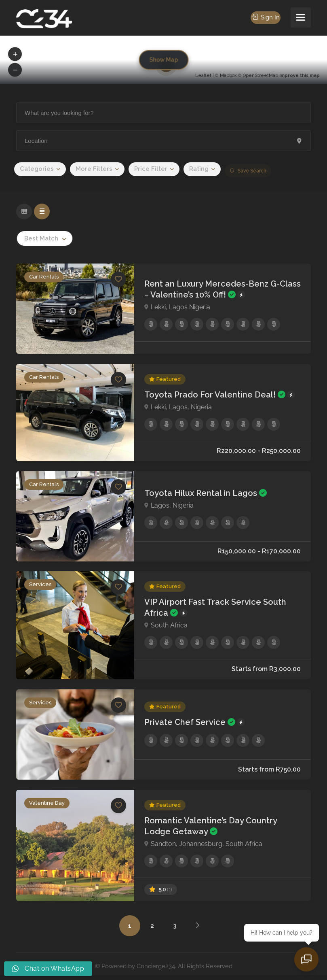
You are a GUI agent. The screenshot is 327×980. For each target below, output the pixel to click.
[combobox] (45, 238)
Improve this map (300, 75)
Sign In (265, 18)
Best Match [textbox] (41, 238)
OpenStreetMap (261, 75)
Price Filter (151, 169)
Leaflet (203, 75)
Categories (37, 169)
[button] (15, 54)
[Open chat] (307, 960)
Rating (199, 169)
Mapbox (228, 75)
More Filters (94, 169)
